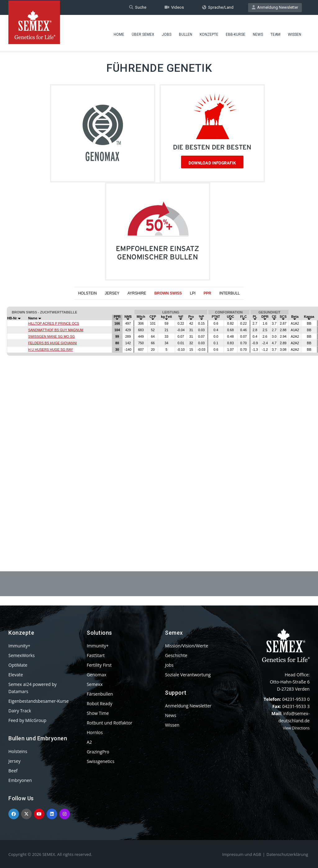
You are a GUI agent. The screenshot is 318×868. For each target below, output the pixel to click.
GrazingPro (98, 752)
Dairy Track (20, 711)
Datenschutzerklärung (287, 854)
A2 (89, 742)
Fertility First (99, 665)
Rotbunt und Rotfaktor (109, 723)
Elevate (16, 675)
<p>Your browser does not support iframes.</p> (159, 420)
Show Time (98, 713)
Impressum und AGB (242, 854)
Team (275, 33)
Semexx (95, 684)
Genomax (96, 675)
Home (119, 33)
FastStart (96, 655)
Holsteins (18, 751)
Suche (138, 7)
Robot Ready (100, 704)
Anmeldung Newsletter (275, 7)
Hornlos (95, 732)
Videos (174, 7)
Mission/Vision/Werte (186, 646)
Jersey (14, 761)
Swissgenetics (100, 761)
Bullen (186, 33)
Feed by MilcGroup (27, 720)
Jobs (167, 33)
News (258, 33)
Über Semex (143, 33)
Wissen (295, 33)
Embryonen (20, 780)
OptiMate (18, 665)
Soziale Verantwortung (188, 675)
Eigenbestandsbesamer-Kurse (39, 701)
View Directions (296, 728)
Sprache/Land (218, 7)
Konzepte (209, 33)
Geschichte (176, 655)
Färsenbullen (100, 694)
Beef (13, 771)
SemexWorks (22, 655)
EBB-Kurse (236, 33)
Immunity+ (19, 646)
